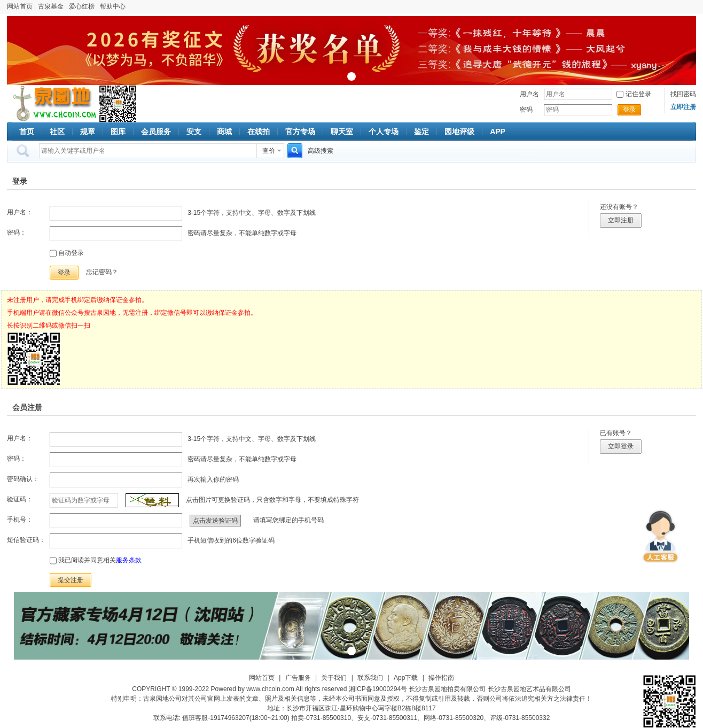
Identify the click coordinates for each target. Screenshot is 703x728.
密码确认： (23, 479)
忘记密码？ (102, 272)
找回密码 (683, 94)
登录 (629, 110)
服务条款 (129, 560)
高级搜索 (321, 151)
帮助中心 (113, 6)
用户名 (529, 94)
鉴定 (421, 131)
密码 (526, 110)
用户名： (20, 212)
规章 (88, 131)
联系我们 (370, 678)
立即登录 (621, 446)
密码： (17, 233)
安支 (194, 131)
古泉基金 (51, 6)
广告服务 (298, 678)
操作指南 (441, 678)
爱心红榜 (82, 6)
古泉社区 (53, 104)
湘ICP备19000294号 (378, 689)
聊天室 (342, 131)
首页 (27, 131)
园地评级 (459, 131)
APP (498, 131)
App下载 (406, 678)
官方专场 (300, 131)
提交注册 (71, 580)
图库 (118, 131)
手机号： (20, 520)
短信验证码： (26, 540)
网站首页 (20, 6)
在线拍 (259, 131)
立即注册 (621, 220)
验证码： (20, 499)
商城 (224, 131)
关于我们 (334, 678)
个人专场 (384, 131)
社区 (57, 131)
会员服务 (156, 131)
